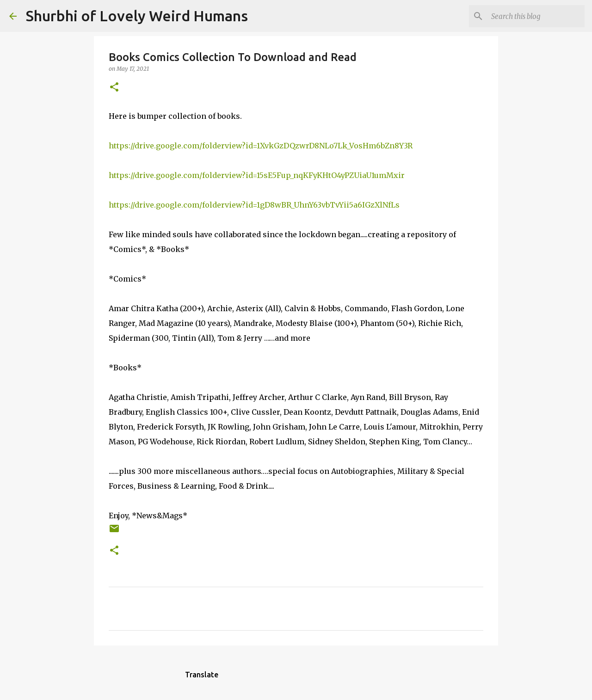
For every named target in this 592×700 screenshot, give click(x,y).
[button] (114, 88)
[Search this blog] (536, 16)
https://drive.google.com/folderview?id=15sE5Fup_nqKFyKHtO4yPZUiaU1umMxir (257, 175)
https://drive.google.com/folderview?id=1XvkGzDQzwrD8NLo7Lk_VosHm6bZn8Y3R (261, 146)
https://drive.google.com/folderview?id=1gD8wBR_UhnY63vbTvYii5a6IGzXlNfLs (254, 205)
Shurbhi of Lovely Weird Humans (137, 16)
